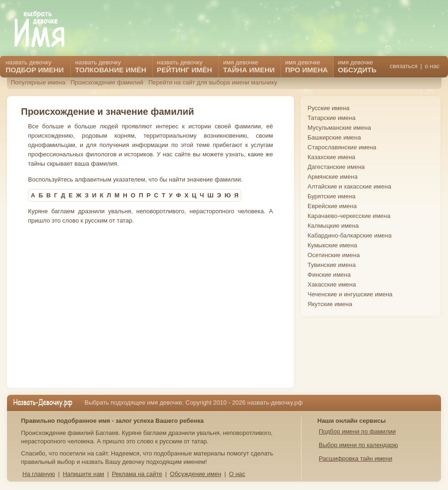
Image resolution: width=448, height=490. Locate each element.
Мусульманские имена (339, 128)
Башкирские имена (334, 137)
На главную (39, 474)
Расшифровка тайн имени (356, 458)
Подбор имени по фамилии (357, 431)
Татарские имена (332, 118)
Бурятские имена (332, 196)
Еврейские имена (332, 206)
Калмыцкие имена (333, 226)
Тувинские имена (332, 265)
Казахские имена (331, 157)
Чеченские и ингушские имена (350, 294)
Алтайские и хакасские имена (349, 186)
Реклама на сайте (137, 474)
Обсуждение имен (196, 474)
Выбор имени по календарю (358, 445)
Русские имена (329, 108)
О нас (237, 474)
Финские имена (329, 275)
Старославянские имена (342, 147)
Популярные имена (38, 82)
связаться (403, 66)
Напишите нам (83, 474)
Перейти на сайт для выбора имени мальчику (213, 82)
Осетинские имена (334, 255)
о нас (432, 66)
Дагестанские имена (336, 167)
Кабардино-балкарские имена (350, 235)
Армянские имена (332, 177)
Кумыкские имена (332, 245)
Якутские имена (330, 304)
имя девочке (357, 66)
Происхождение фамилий (107, 82)
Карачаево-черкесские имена (349, 216)
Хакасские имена (332, 284)
